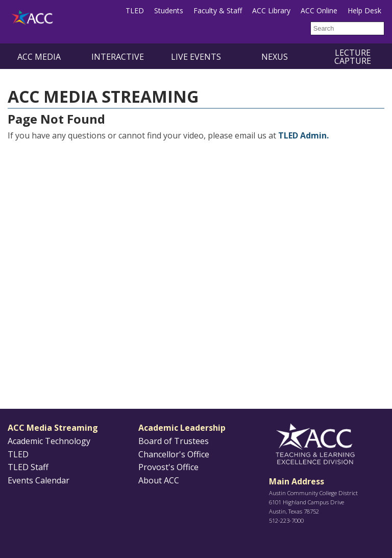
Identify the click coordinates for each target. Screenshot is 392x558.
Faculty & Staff (218, 10)
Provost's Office (168, 467)
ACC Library (271, 10)
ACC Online (319, 10)
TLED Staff (28, 467)
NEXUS (275, 57)
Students (169, 10)
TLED (135, 10)
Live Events (196, 57)
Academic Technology (49, 441)
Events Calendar (39, 480)
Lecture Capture (353, 57)
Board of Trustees (174, 441)
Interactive (118, 57)
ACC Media (39, 57)
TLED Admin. (303, 135)
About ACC (159, 480)
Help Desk (364, 10)
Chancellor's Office (174, 454)
